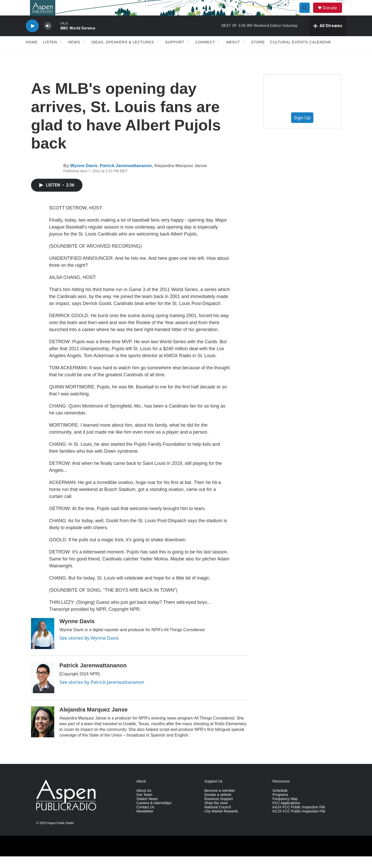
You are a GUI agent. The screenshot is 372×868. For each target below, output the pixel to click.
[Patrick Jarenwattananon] (43, 689)
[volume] (48, 38)
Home (32, 54)
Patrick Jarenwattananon (126, 177)
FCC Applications (286, 815)
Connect (205, 54)
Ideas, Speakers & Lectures (123, 54)
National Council (218, 819)
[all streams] (328, 37)
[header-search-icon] (307, 14)
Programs (280, 806)
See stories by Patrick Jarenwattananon (102, 694)
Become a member (220, 802)
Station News (147, 811)
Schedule (280, 802)
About (233, 54)
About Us (144, 802)
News (74, 54)
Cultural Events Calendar (300, 54)
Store (258, 54)
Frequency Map (285, 811)
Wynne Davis (84, 177)
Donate (333, 14)
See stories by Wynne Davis (89, 650)
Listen (50, 54)
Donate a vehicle (218, 806)
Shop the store (216, 815)
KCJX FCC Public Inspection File (299, 823)
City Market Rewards (221, 823)
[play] (32, 38)
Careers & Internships (154, 815)
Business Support (219, 811)
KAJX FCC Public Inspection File (299, 819)
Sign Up (302, 129)
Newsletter (145, 823)
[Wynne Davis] (43, 645)
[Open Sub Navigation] (61, 54)
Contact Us (145, 819)
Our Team (144, 806)
